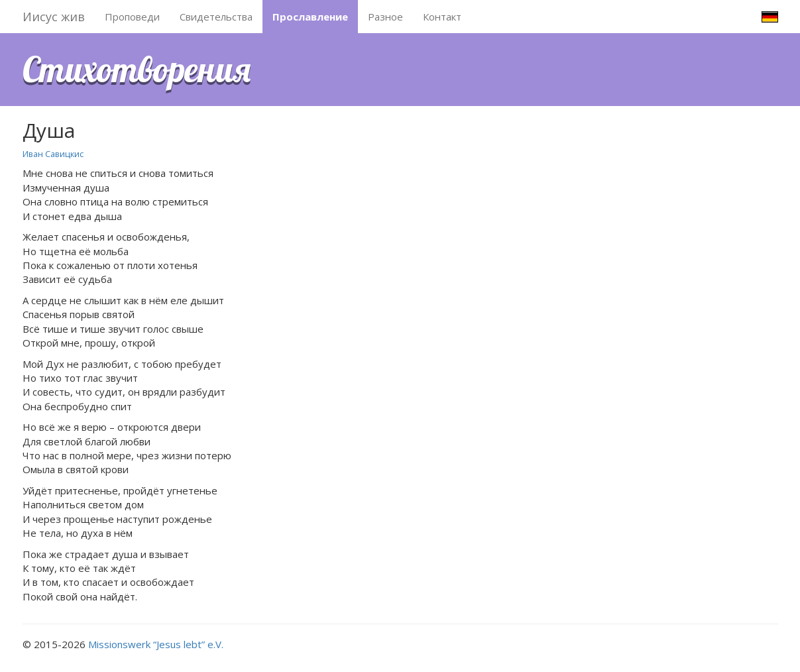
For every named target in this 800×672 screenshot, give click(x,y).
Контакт (442, 17)
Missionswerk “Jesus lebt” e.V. (156, 644)
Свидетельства (216, 17)
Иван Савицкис (53, 154)
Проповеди (132, 17)
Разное (385, 17)
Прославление (310, 17)
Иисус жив (54, 17)
